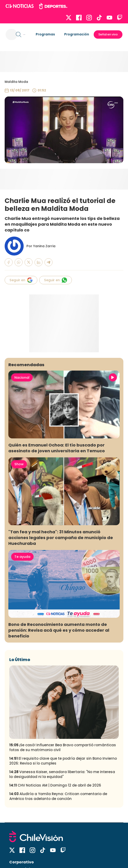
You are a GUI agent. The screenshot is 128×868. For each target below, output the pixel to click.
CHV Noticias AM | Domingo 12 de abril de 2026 (55, 785)
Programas (45, 34)
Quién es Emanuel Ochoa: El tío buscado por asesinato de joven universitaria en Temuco (57, 448)
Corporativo (22, 862)
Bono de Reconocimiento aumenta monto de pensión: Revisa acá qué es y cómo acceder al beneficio (59, 630)
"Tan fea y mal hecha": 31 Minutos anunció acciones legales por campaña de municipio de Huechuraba (61, 538)
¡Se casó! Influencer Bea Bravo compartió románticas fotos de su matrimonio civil (63, 747)
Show (19, 464)
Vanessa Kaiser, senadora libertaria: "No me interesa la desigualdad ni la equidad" (62, 774)
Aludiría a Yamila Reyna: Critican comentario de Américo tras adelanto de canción (58, 796)
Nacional (22, 378)
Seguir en (21, 280)
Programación (77, 34)
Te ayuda (22, 557)
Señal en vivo (108, 34)
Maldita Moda (16, 82)
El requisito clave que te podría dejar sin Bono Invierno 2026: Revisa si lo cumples (63, 761)
